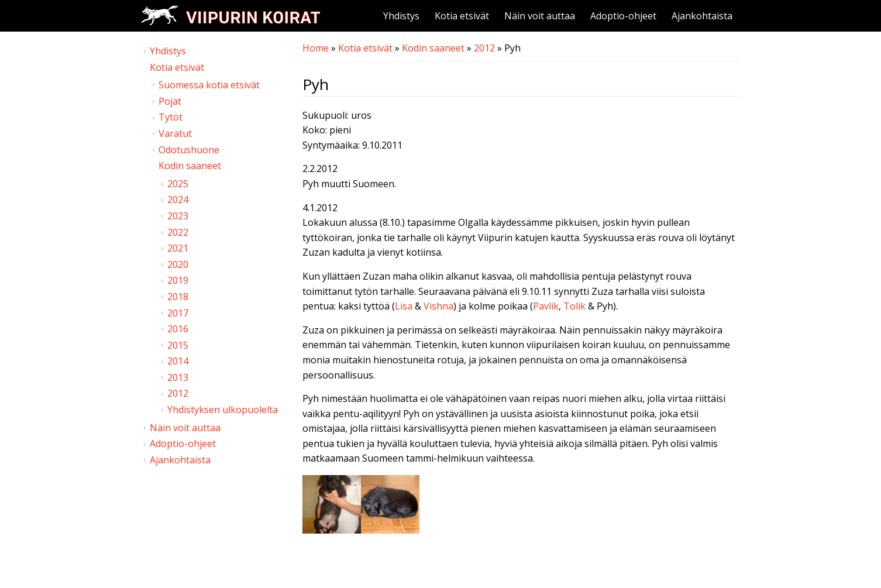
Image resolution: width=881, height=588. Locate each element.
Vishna (438, 306)
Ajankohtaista (702, 16)
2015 (178, 345)
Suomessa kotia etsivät (209, 85)
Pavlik (546, 306)
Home (316, 48)
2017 (178, 313)
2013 (178, 377)
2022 (178, 232)
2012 (484, 48)
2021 (178, 248)
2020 (178, 264)
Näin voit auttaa (540, 16)
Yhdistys (401, 16)
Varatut (175, 133)
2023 (178, 216)
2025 (178, 184)
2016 (178, 329)
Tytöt (171, 117)
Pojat (170, 101)
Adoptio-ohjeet (623, 16)
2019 (178, 280)
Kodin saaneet (433, 48)
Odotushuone (189, 150)
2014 (178, 361)
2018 (178, 297)
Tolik (574, 306)
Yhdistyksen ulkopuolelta (223, 410)
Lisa (404, 306)
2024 (178, 200)
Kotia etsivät (462, 16)
